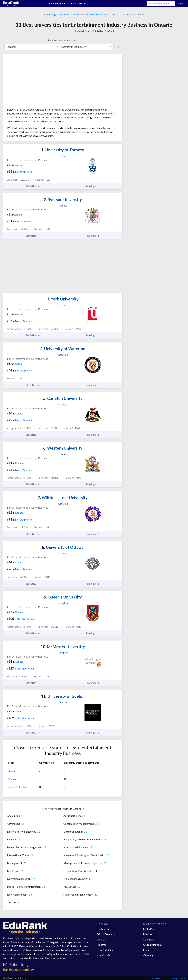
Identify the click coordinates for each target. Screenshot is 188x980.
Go (117, 47)
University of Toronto (63, 150)
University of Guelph (63, 696)
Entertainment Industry (86, 14)
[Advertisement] (32, 82)
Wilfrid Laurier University (63, 498)
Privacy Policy (177, 978)
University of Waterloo (63, 349)
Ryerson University (63, 200)
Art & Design (50, 14)
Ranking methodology (19, 970)
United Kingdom (152, 945)
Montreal (102, 945)
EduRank (109, 31)
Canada (128, 14)
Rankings (93, 186)
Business (65, 14)
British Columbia (17, 787)
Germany (148, 955)
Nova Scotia (103, 955)
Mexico (147, 934)
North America (112, 14)
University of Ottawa (63, 547)
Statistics (33, 186)
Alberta (12, 779)
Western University (63, 448)
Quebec (12, 771)
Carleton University (63, 398)
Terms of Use (158, 978)
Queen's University (63, 597)
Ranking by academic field (63, 40)
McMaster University (63, 647)
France (147, 950)
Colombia (149, 939)
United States (151, 929)
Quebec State (104, 929)
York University (63, 299)
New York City (105, 950)
